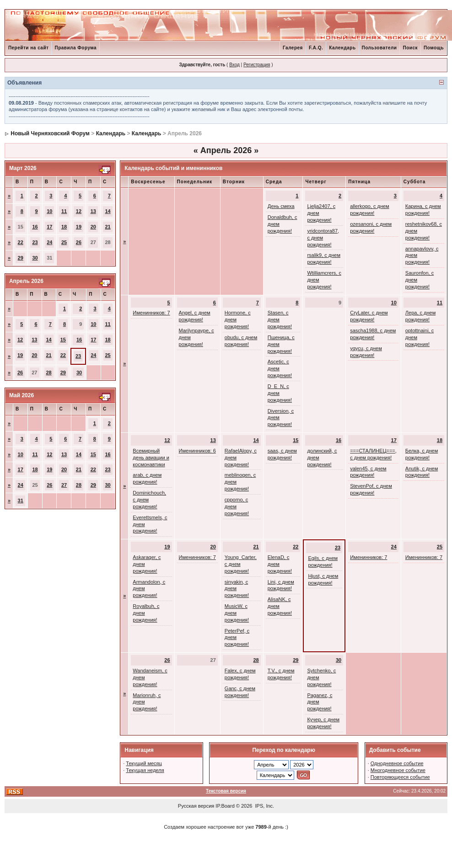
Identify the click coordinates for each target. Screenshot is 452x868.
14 (108, 211)
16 (35, 227)
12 (79, 211)
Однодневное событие (397, 763)
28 (49, 373)
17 (49, 227)
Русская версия (196, 806)
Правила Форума (75, 48)
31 (21, 501)
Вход (234, 65)
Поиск (410, 48)
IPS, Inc (264, 806)
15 (63, 340)
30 (35, 258)
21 (108, 227)
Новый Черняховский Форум (50, 133)
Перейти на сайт (29, 48)
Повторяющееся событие (400, 777)
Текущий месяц (144, 763)
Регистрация (257, 65)
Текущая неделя (145, 770)
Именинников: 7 (151, 313)
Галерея (293, 48)
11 (64, 211)
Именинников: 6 (197, 451)
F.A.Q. (316, 48)
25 (64, 242)
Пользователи (379, 48)
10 (49, 211)
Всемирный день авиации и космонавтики (151, 458)
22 (21, 242)
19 (79, 227)
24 (49, 242)
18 (64, 227)
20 (93, 227)
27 (64, 485)
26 (79, 242)
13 (93, 211)
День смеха (281, 206)
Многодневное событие (398, 770)
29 (21, 258)
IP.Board (225, 806)
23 (35, 242)
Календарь (342, 48)
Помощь (434, 48)
